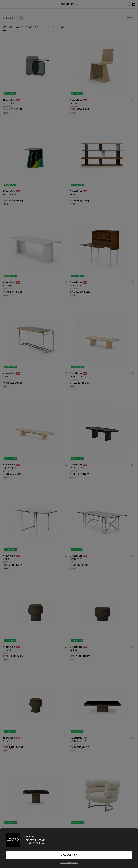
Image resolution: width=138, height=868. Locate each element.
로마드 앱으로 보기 (69, 855)
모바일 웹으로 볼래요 (69, 863)
